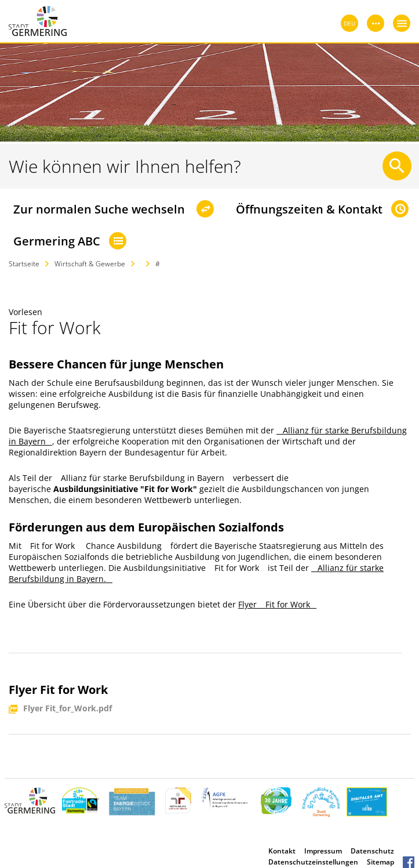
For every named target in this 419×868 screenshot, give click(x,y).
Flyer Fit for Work (58, 690)
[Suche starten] (397, 166)
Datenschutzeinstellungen (313, 862)
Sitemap (380, 862)
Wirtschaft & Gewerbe (90, 264)
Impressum (323, 851)
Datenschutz (372, 851)
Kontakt (282, 851)
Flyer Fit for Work (277, 604)
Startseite (24, 264)
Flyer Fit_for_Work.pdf (68, 709)
